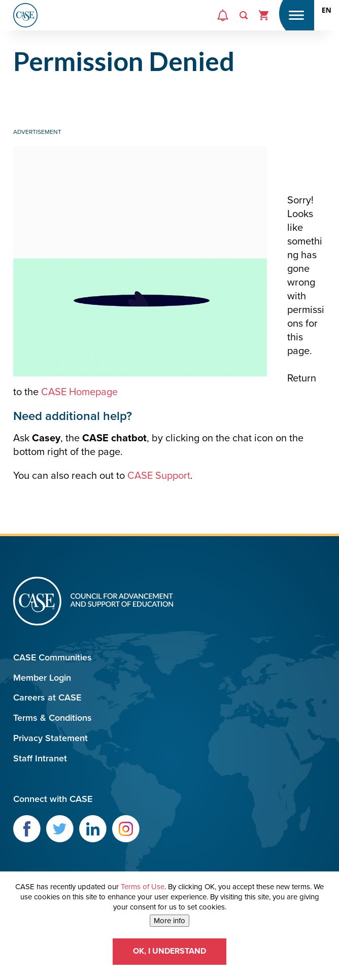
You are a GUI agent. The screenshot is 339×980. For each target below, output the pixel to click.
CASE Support (159, 476)
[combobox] (327, 10)
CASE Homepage (79, 392)
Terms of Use (143, 887)
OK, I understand (169, 951)
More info (169, 921)
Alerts (222, 23)
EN (327, 10)
